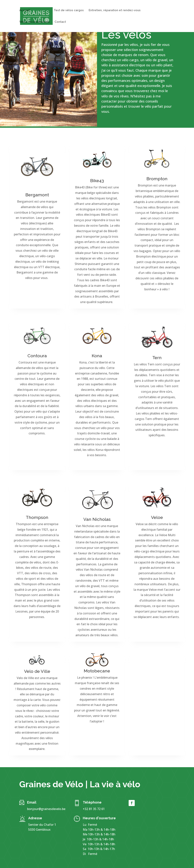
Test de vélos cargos (69, 10)
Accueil (25, 10)
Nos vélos (42, 10)
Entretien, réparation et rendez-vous (115, 10)
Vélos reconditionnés (34, 22)
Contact (60, 22)
